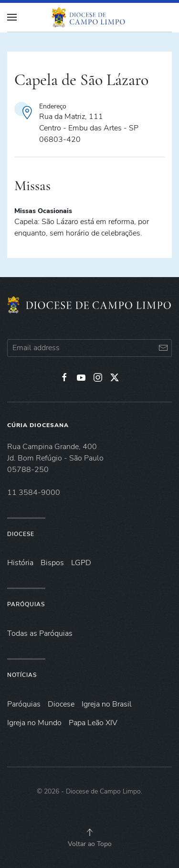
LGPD (81, 563)
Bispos (52, 563)
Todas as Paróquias (40, 633)
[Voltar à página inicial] (90, 17)
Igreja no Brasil (107, 704)
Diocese (21, 534)
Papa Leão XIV (93, 723)
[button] (90, 832)
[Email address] (89, 348)
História (20, 563)
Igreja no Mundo (34, 723)
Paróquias (26, 604)
